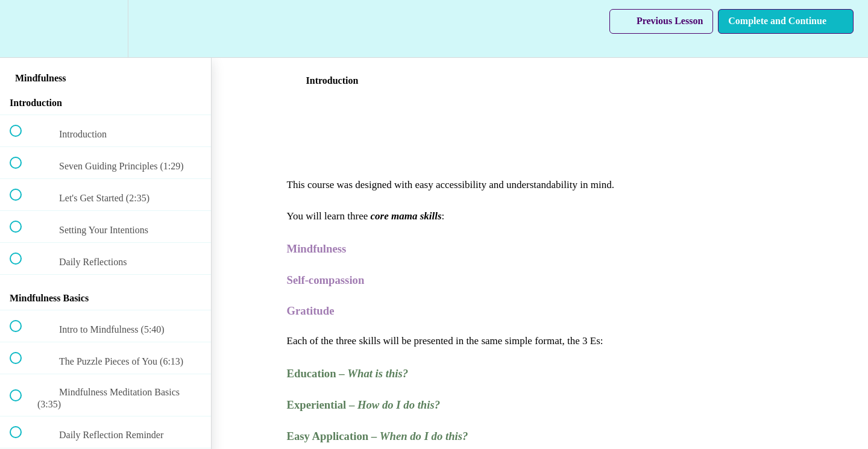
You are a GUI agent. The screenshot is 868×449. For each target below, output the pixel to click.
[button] (22, 29)
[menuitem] (105, 29)
